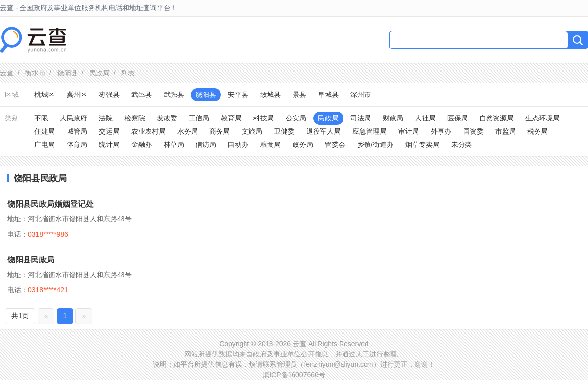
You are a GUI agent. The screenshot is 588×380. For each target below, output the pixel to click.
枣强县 (109, 95)
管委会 (335, 144)
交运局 (109, 131)
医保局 (458, 118)
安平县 (238, 95)
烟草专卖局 (422, 144)
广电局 (45, 144)
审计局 (409, 131)
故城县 (270, 95)
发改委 (167, 118)
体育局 (77, 144)
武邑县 (142, 95)
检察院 (135, 118)
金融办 (142, 144)
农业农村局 (148, 131)
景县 (299, 95)
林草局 (174, 144)
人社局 (425, 118)
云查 (7, 73)
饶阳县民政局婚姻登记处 (50, 204)
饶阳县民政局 (31, 260)
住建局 (45, 131)
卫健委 (284, 131)
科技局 (264, 118)
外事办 (441, 131)
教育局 (231, 118)
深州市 (361, 95)
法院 (106, 118)
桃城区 (45, 95)
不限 (41, 118)
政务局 (303, 144)
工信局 (199, 118)
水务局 (188, 131)
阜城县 (328, 95)
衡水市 (35, 73)
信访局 (206, 144)
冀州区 (77, 95)
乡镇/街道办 (375, 144)
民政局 (99, 73)
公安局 (296, 118)
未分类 (462, 144)
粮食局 (270, 144)
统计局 (109, 144)
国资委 (473, 131)
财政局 (393, 118)
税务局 (538, 131)
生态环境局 (542, 118)
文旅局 (252, 131)
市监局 (506, 131)
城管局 (77, 131)
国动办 (238, 144)
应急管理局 (369, 131)
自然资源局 (496, 118)
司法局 (361, 118)
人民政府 (73, 118)
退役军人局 (323, 131)
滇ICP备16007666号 (294, 375)
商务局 (220, 131)
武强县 (174, 95)
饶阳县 (68, 73)
